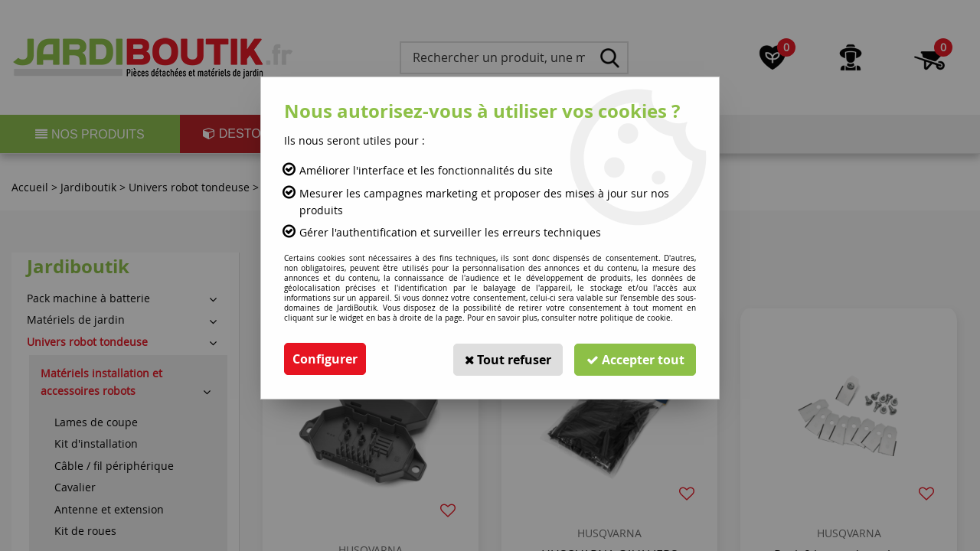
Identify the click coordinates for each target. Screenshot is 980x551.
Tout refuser (506, 359)
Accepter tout (635, 359)
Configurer (325, 359)
